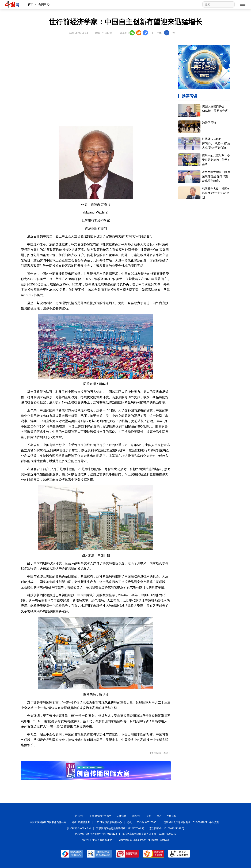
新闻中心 (44, 4)
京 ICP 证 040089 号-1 (79, 828)
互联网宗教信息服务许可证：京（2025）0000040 (149, 834)
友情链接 (172, 816)
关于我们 (79, 816)
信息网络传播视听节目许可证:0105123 (96, 834)
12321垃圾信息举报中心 (109, 822)
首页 (31, 4)
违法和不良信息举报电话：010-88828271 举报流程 (191, 822)
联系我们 (136, 816)
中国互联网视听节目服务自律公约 (48, 822)
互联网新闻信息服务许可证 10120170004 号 (120, 828)
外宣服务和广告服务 (101, 816)
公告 (149, 816)
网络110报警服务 (81, 822)
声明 (159, 816)
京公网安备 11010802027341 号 (167, 828)
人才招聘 (121, 816)
